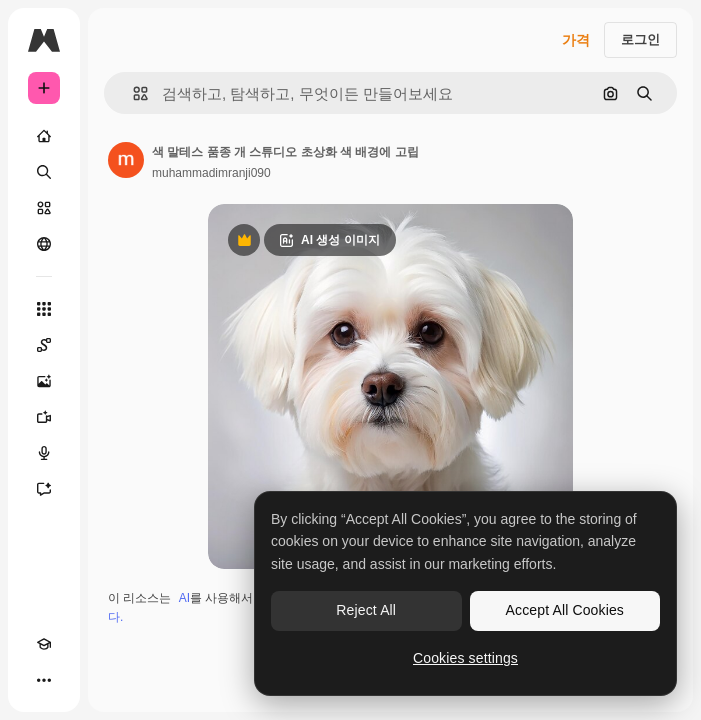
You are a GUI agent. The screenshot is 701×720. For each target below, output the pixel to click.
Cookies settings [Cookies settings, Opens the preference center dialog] (465, 658)
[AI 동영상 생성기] (44, 417)
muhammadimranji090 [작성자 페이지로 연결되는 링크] (211, 173)
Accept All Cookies (565, 610)
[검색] (44, 172)
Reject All (366, 610)
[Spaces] (44, 345)
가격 (576, 40)
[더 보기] (44, 680)
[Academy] (44, 644)
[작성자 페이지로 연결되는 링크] (126, 160)
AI (184, 598)
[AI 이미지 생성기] (44, 381)
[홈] (44, 136)
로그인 (640, 39)
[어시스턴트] (44, 489)
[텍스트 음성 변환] (44, 453)
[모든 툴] (44, 309)
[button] (132, 93)
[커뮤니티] (44, 244)
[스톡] (44, 208)
